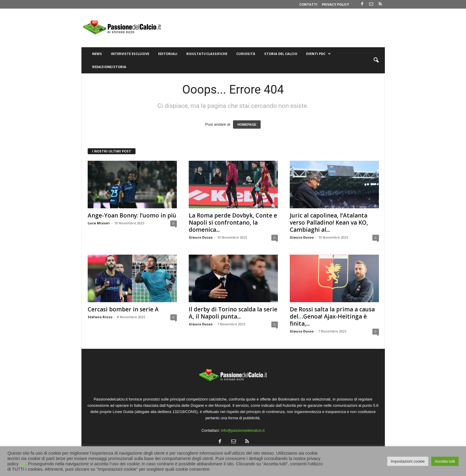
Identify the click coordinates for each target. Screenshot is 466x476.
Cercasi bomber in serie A (123, 309)
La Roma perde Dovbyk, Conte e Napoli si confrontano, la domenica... (233, 223)
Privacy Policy (335, 4)
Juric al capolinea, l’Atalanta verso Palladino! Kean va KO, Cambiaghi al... (329, 223)
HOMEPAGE (247, 124)
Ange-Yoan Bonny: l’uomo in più (132, 215)
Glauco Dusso (201, 237)
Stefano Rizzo (100, 317)
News (97, 54)
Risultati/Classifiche (207, 54)
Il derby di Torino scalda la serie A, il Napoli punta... (233, 313)
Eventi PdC (318, 54)
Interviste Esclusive (130, 54)
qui (23, 464)
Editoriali (168, 54)
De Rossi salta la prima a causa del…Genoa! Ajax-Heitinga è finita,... (332, 316)
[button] (376, 60)
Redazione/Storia (109, 67)
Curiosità (246, 54)
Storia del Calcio (281, 54)
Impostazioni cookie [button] (408, 461)
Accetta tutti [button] (445, 461)
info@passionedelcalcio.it (243, 430)
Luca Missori (99, 223)
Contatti (308, 4)
